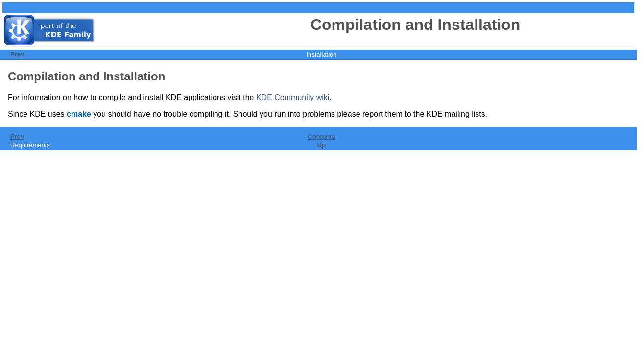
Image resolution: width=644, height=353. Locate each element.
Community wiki (293, 97)
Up (322, 145)
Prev (17, 54)
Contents (321, 137)
